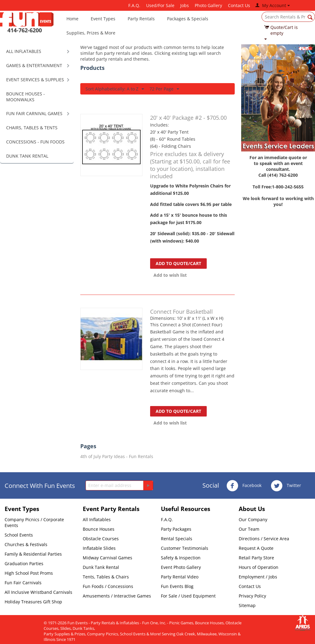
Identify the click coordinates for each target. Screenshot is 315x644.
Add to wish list (170, 275)
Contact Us (239, 5)
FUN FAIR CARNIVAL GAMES (34, 113)
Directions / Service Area (264, 539)
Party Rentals (141, 19)
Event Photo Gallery (181, 567)
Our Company (253, 519)
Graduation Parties (24, 563)
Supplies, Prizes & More (91, 33)
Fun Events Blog (177, 586)
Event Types (103, 19)
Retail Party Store (256, 558)
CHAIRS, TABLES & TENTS (32, 128)
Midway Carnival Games (108, 558)
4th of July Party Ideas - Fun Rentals (117, 456)
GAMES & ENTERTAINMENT (34, 65)
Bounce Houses (99, 529)
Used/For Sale (160, 5)
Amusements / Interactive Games (117, 596)
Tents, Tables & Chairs (106, 577)
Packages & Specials (188, 19)
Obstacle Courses (101, 539)
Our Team (249, 529)
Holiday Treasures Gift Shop (33, 602)
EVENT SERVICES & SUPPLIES (35, 80)
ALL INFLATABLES (24, 51)
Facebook (244, 486)
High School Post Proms (29, 573)
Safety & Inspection (181, 558)
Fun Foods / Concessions (108, 586)
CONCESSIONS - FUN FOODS (35, 142)
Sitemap (247, 605)
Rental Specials (177, 539)
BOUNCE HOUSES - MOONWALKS (26, 97)
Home (72, 19)
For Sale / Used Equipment (188, 596)
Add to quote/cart (178, 263)
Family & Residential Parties (33, 554)
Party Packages (176, 529)
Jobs (185, 5)
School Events (19, 535)
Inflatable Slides (99, 548)
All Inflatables (97, 519)
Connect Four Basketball (181, 312)
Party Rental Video (180, 577)
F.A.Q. (134, 5)
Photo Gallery (208, 5)
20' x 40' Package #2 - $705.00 (188, 118)
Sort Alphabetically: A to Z (115, 89)
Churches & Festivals (26, 544)
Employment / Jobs (258, 577)
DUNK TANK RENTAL (27, 156)
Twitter (286, 486)
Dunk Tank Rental (101, 567)
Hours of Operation (259, 567)
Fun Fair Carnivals (23, 583)
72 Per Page (164, 89)
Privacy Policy (252, 596)
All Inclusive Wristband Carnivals (38, 592)
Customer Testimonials (185, 548)
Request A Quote (256, 548)
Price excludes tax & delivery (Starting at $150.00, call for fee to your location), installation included (190, 165)
